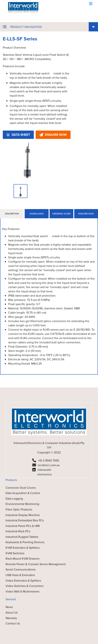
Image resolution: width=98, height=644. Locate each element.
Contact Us (13, 623)
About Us (12, 613)
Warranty (11, 618)
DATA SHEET (18, 135)
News (9, 607)
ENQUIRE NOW (53, 135)
